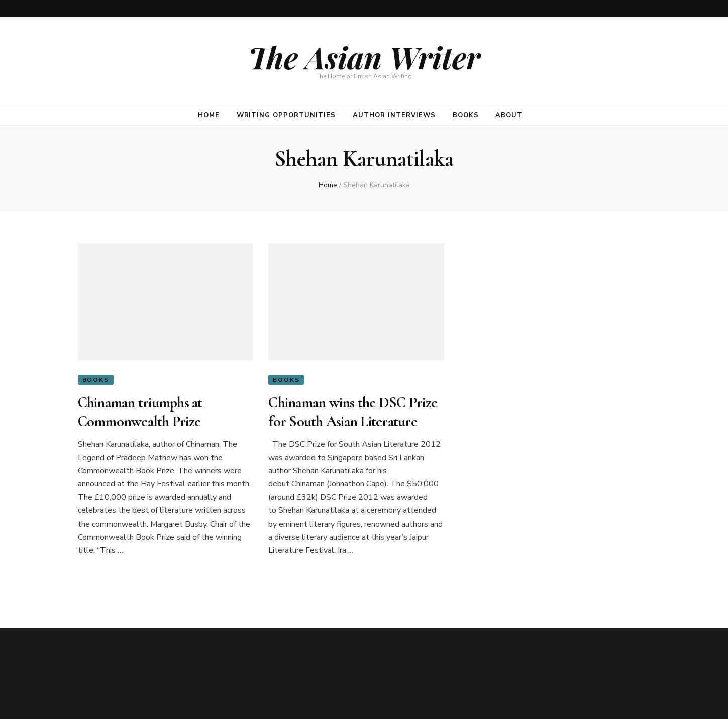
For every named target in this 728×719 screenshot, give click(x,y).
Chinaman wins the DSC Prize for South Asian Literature (353, 412)
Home (209, 115)
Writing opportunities (286, 115)
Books (466, 115)
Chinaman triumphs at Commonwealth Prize (140, 412)
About (509, 115)
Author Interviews (394, 115)
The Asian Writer (364, 57)
